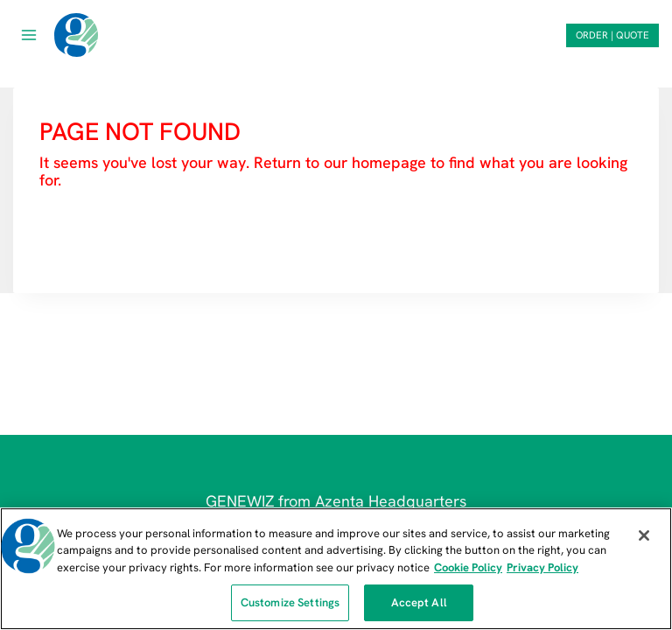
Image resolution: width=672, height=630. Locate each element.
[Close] (644, 535)
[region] (336, 569)
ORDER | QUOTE (612, 35)
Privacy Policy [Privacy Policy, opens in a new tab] (542, 567)
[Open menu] (29, 35)
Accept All (419, 602)
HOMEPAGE (85, 232)
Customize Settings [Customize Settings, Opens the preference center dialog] (290, 602)
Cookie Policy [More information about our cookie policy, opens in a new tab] (468, 567)
